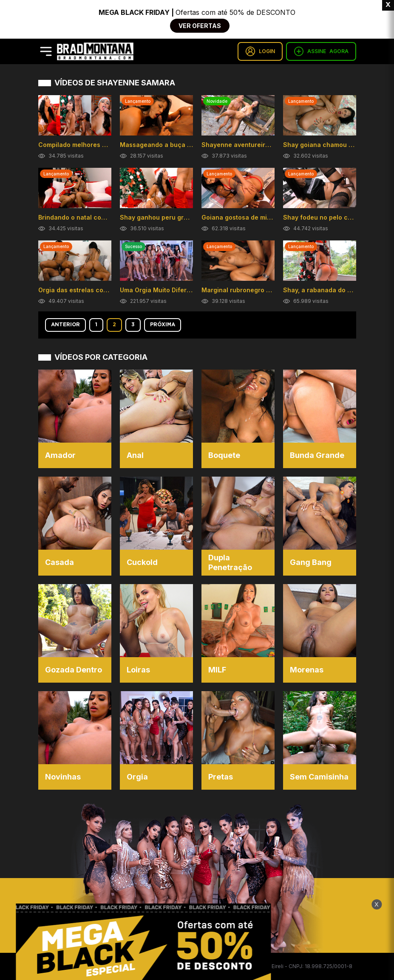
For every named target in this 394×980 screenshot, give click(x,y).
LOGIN (260, 51)
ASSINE (321, 51)
